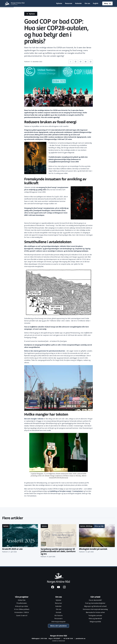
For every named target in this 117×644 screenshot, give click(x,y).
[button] (71, 62)
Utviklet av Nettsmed (59, 641)
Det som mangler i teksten (34, 419)
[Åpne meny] (107, 3)
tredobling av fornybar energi (60, 491)
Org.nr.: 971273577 (54, 638)
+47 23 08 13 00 (68, 638)
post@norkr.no (81, 638)
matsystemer (78, 491)
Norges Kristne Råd (59, 636)
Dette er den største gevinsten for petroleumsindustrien (45, 351)
